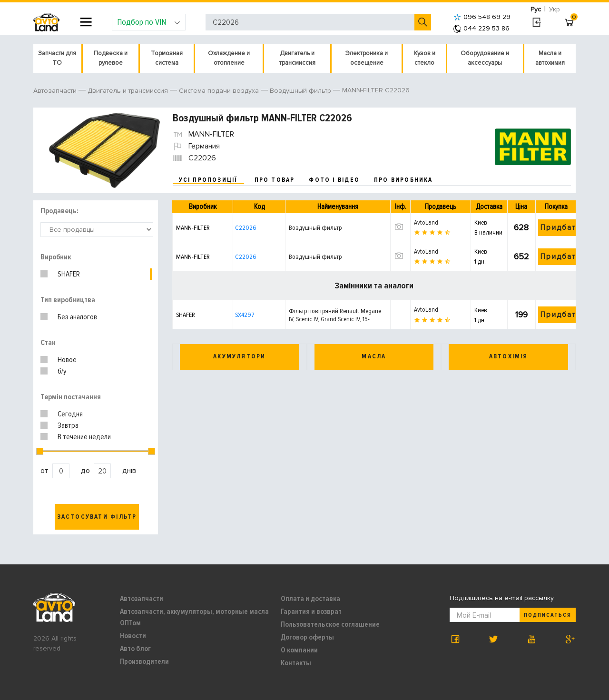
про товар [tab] (275, 180)
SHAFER (69, 274)
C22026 (246, 228)
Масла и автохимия (550, 58)
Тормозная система (167, 58)
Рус (536, 9)
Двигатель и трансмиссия (297, 58)
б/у (62, 371)
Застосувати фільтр (97, 517)
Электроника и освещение (367, 58)
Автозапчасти (142, 599)
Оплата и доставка (310, 599)
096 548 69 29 (482, 17)
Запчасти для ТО (57, 58)
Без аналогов (77, 317)
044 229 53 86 (481, 28)
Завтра (68, 425)
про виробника (403, 180)
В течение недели (84, 437)
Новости (133, 636)
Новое (67, 360)
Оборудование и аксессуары (485, 58)
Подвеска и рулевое (111, 58)
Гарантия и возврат (311, 611)
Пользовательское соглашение (330, 624)
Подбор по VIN (149, 22)
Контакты (296, 663)
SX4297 (245, 315)
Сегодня (70, 414)
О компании (299, 650)
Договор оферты (307, 637)
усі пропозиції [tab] (208, 180)
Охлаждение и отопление (229, 58)
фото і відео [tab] (334, 180)
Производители (144, 661)
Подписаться (548, 615)
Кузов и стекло (425, 58)
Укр (555, 9)
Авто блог (135, 649)
